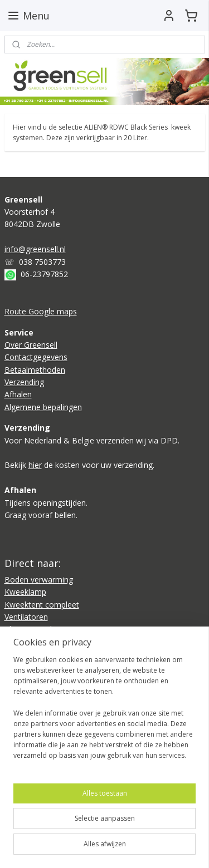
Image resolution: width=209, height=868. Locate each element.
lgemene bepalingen (46, 407)
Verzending (24, 382)
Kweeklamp (25, 592)
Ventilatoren (26, 617)
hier (35, 465)
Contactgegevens (36, 357)
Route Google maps (41, 311)
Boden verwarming (39, 580)
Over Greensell (31, 345)
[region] (104, 712)
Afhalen (18, 394)
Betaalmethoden (35, 370)
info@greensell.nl (35, 249)
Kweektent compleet (42, 605)
